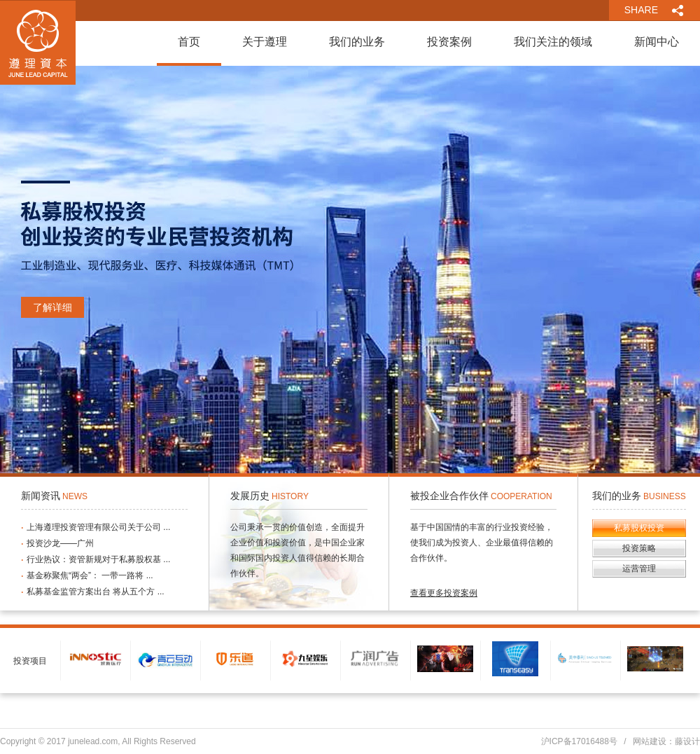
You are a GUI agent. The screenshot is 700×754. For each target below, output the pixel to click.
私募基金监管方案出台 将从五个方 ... (96, 592)
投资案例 (449, 42)
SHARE (641, 10)
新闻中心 (657, 42)
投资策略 (639, 548)
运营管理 (639, 568)
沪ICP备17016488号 (579, 741)
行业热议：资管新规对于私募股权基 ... (98, 559)
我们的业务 (357, 42)
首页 (189, 42)
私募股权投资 (639, 528)
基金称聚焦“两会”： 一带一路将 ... (90, 575)
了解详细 (52, 307)
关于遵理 (265, 42)
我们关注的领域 (553, 42)
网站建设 (650, 741)
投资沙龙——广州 (60, 543)
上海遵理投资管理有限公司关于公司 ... (98, 527)
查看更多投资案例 (444, 593)
